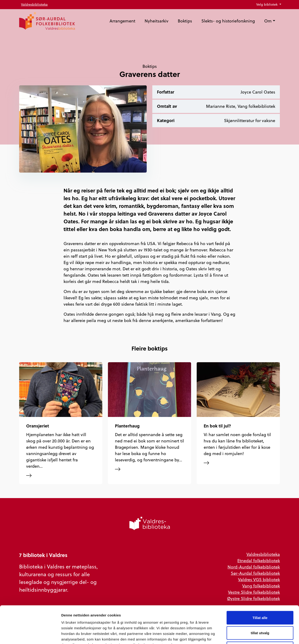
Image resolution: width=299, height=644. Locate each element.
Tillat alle (260, 583)
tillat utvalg (260, 598)
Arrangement (122, 21)
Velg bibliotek (267, 4)
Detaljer (249, 635)
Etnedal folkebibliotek (259, 561)
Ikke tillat (260, 613)
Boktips (185, 21)
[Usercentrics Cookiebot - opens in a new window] (30, 635)
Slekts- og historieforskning (228, 21)
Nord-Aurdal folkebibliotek (254, 567)
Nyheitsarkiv (157, 21)
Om (268, 21)
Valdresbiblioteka (34, 4)
